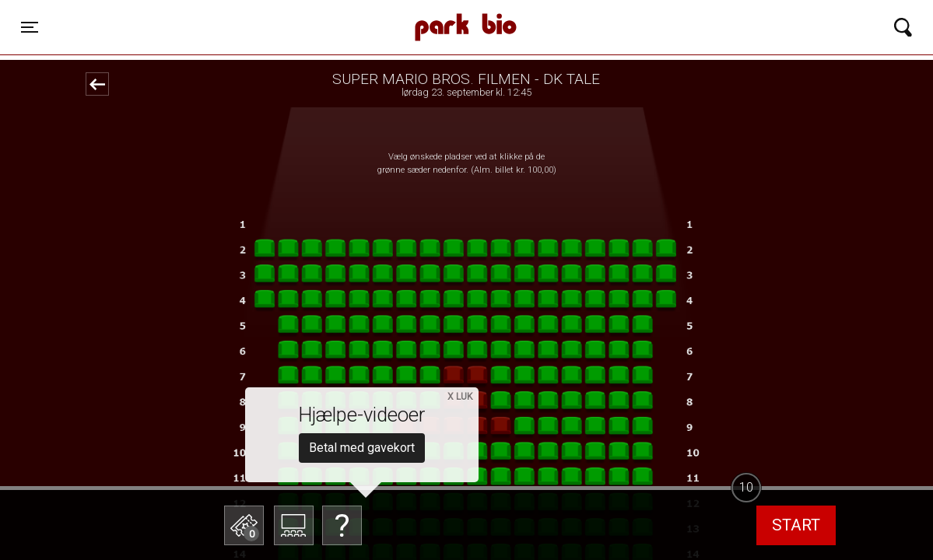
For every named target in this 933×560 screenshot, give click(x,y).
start (796, 525)
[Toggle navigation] (30, 27)
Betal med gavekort (362, 448)
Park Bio (312, 12)
